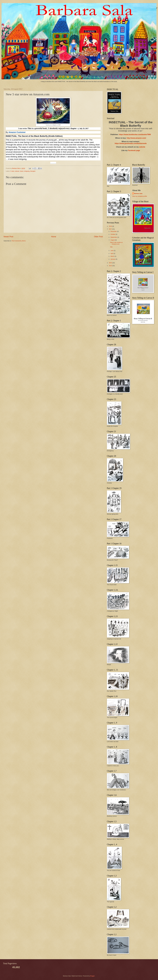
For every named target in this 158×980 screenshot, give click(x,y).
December (114, 231)
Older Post (98, 237)
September (114, 237)
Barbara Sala (138, 194)
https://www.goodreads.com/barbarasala (131, 143)
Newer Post (8, 237)
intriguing (27, 171)
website (142, 147)
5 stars (12, 171)
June (112, 251)
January (113, 259)
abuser (17, 171)
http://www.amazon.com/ (136, 138)
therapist (33, 171)
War (111, 247)
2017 (111, 229)
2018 (111, 226)
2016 (111, 263)
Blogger (92, 976)
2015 (111, 266)
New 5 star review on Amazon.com (116, 243)
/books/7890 (146, 135)
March (113, 256)
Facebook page (134, 150)
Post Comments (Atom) (19, 241)
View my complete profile (140, 196)
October (113, 234)
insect (22, 171)
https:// (122, 135)
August (113, 240)
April (112, 253)
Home (54, 237)
